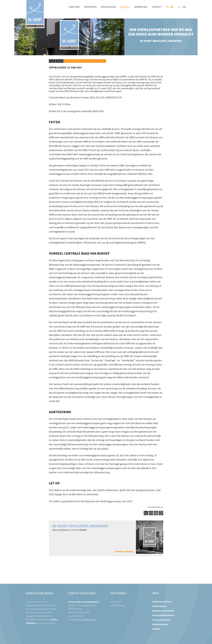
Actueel (60, 61)
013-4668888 (81, 530)
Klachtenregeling (160, 624)
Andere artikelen (124, 552)
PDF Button (161, 513)
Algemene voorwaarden (163, 611)
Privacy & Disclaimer (161, 620)
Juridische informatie (162, 602)
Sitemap (156, 629)
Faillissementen (159, 606)
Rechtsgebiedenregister (163, 615)
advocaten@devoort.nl (63, 530)
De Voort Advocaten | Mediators (80, 526)
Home (52, 61)
